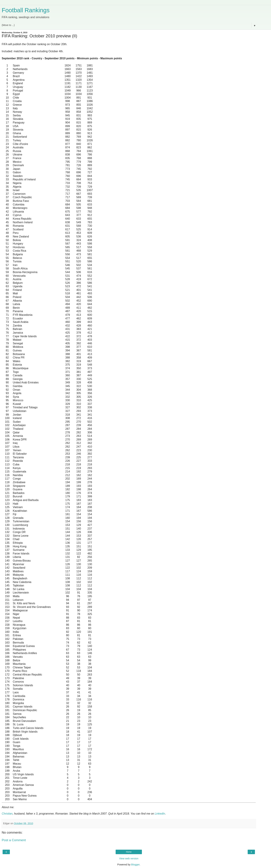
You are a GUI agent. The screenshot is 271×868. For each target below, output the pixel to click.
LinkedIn (160, 814)
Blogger (135, 865)
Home (129, 852)
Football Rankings (26, 10)
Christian (7, 814)
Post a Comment (14, 840)
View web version (129, 858)
